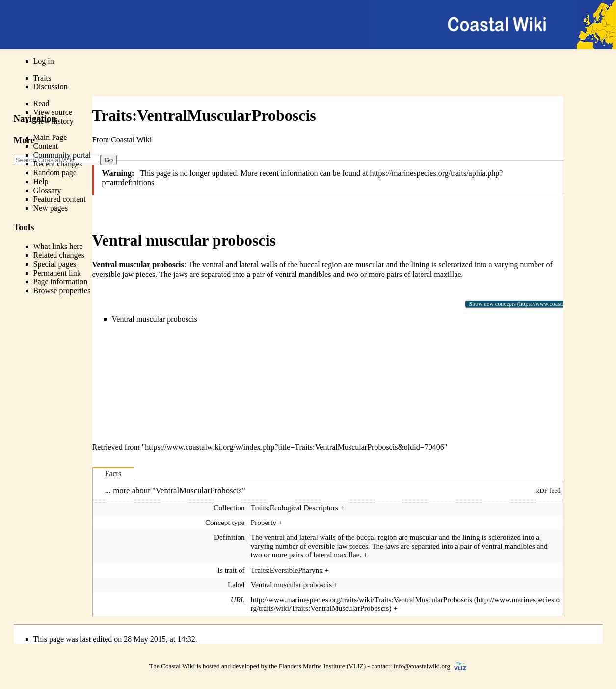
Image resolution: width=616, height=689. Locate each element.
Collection (229, 508)
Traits (42, 78)
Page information (61, 282)
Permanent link (57, 273)
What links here (58, 246)
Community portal (62, 155)
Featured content (60, 199)
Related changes (59, 255)
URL (238, 599)
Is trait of (231, 570)
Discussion (51, 87)
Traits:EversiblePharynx (287, 570)
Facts (113, 474)
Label (236, 585)
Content (46, 146)
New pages (51, 208)
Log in (44, 61)
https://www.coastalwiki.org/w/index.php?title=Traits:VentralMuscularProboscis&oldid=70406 (294, 447)
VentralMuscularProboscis (199, 490)
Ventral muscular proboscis (155, 319)
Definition (229, 537)
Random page (55, 173)
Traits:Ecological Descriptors (295, 508)
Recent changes (58, 164)
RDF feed (548, 490)
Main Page (50, 137)
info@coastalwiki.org (422, 666)
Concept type (225, 522)
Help (41, 181)
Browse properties (62, 290)
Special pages (55, 264)
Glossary (47, 190)
